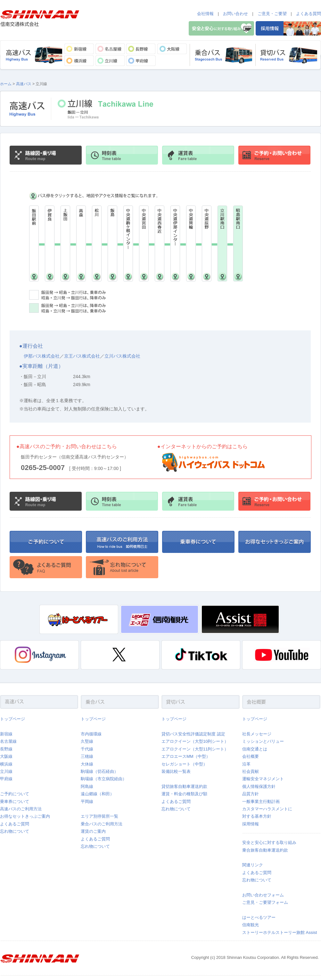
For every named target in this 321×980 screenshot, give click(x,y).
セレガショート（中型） (184, 764)
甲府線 (6, 779)
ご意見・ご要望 (272, 14)
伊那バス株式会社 (42, 356)
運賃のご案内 (93, 831)
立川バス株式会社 (122, 356)
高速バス (24, 84)
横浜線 (6, 764)
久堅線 (87, 741)
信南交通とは (255, 749)
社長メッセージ (257, 734)
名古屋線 (8, 741)
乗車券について (15, 802)
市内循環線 (91, 734)
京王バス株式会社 (82, 356)
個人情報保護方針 (259, 786)
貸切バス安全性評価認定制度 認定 (193, 734)
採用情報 (251, 824)
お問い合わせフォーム (263, 895)
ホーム (6, 84)
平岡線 (87, 802)
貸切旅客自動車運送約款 (184, 786)
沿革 (246, 764)
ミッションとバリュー (263, 741)
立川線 (6, 771)
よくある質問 (309, 14)
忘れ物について (15, 831)
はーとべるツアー (259, 917)
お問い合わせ (235, 14)
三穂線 (87, 756)
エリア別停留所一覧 (99, 816)
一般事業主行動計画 (261, 802)
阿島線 (87, 786)
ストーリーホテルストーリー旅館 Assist (280, 932)
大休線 (87, 764)
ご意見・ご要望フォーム (265, 902)
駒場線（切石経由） (99, 771)
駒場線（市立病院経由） (104, 779)
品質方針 (251, 794)
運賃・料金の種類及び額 (184, 794)
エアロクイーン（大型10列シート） (195, 741)
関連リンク (253, 865)
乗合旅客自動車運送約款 (265, 850)
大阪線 (6, 756)
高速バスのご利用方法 (21, 809)
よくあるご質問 (15, 824)
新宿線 (6, 734)
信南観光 (251, 925)
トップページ (12, 719)
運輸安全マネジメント (263, 779)
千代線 (87, 749)
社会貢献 (251, 771)
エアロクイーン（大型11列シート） (195, 749)
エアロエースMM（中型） (186, 756)
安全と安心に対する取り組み (269, 842)
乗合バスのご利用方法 (102, 824)
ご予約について (15, 794)
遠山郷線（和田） (97, 794)
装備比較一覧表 (176, 771)
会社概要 (251, 756)
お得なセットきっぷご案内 (25, 816)
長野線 (6, 749)
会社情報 (205, 14)
